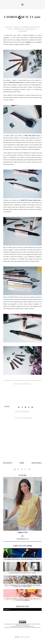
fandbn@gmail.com (23, 539)
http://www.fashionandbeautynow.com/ (27, 626)
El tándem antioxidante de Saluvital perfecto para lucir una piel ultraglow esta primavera (23, 600)
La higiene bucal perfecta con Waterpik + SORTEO (23, 573)
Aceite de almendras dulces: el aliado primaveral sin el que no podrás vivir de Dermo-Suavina (22, 586)
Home (22, 463)
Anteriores (37, 463)
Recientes (8, 463)
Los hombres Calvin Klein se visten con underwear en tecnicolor (23, 559)
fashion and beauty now (18, 624)
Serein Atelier (25, 637)
